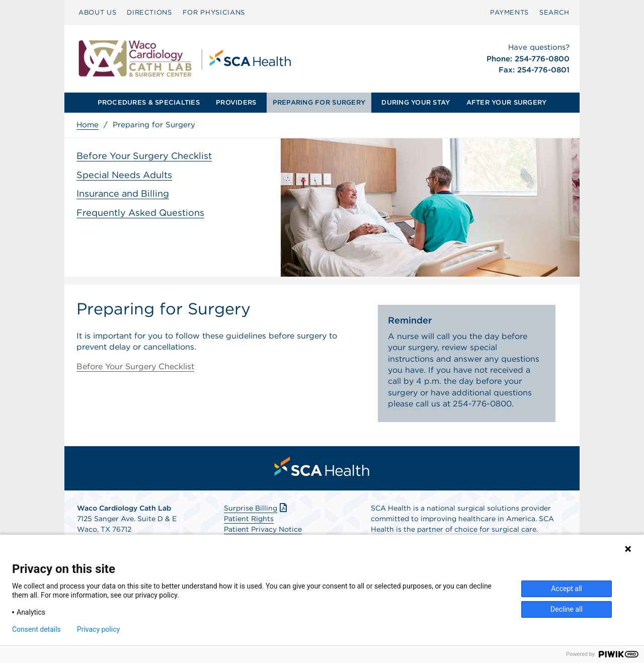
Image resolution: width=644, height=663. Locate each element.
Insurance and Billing (123, 193)
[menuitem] (97, 13)
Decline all (567, 609)
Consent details (36, 629)
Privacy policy (98, 629)
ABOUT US (97, 12)
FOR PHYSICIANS (214, 12)
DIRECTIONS (149, 12)
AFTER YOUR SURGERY (507, 102)
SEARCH (554, 12)
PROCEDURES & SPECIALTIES (149, 102)
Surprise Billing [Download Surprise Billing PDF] (256, 508)
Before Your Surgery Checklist (144, 156)
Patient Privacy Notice (263, 529)
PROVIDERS (236, 102)
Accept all (567, 589)
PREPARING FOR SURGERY (319, 102)
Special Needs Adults (124, 175)
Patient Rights (249, 519)
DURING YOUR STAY (416, 102)
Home (88, 125)
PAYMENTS (509, 12)
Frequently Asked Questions (140, 213)
